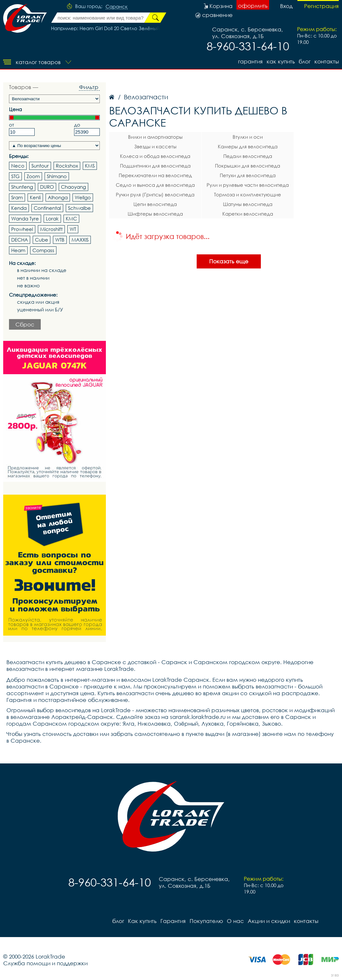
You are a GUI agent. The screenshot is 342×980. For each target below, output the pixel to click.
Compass (43, 250)
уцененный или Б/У (40, 310)
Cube (42, 240)
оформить (253, 6)
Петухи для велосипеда (248, 175)
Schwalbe (79, 208)
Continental (47, 208)
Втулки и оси (248, 137)
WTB (60, 240)
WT (73, 229)
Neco (18, 166)
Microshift (51, 229)
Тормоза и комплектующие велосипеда (248, 195)
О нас (235, 921)
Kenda (19, 208)
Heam (18, 250)
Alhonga (58, 197)
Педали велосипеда (248, 156)
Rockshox (67, 166)
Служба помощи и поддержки (45, 963)
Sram (17, 197)
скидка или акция (38, 302)
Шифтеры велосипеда (155, 214)
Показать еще (229, 261)
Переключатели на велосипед (155, 175)
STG (15, 176)
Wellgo (83, 197)
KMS (90, 166)
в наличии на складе (42, 270)
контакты (327, 61)
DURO (47, 187)
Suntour (40, 166)
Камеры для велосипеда (248, 146)
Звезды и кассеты (155, 146)
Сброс (25, 324)
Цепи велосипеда (155, 204)
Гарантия (250, 61)
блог (305, 61)
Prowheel (22, 229)
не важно (28, 286)
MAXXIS (80, 240)
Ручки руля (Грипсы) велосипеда (155, 194)
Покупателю (206, 921)
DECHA (20, 240)
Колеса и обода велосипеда (155, 156)
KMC (71, 218)
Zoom (33, 176)
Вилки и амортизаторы (155, 137)
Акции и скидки (269, 921)
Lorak (52, 218)
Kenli (35, 197)
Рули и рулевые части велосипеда (248, 185)
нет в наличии (33, 278)
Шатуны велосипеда (248, 204)
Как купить (281, 61)
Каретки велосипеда (248, 214)
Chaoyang (73, 187)
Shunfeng (22, 187)
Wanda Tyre (25, 218)
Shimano (57, 176)
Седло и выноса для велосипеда (155, 185)
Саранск (117, 7)
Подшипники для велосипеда (155, 166)
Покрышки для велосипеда (248, 166)
